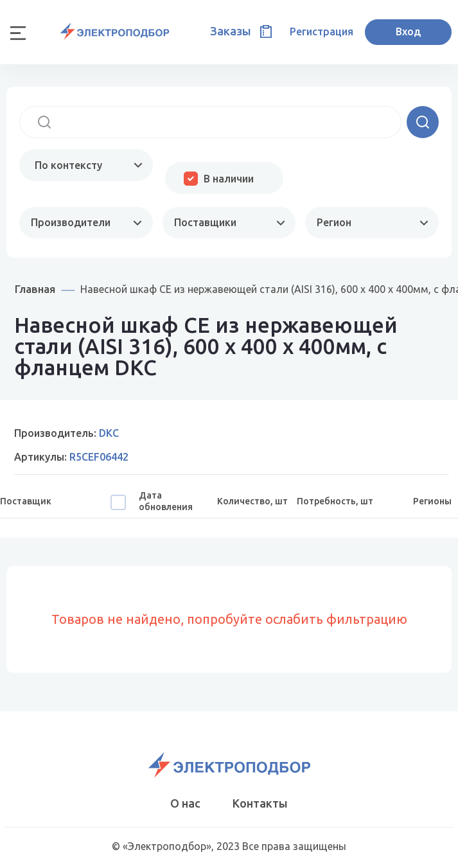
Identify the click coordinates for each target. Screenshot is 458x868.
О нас (185, 803)
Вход (408, 31)
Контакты (260, 803)
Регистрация (321, 31)
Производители (71, 222)
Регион (334, 222)
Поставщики (205, 222)
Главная (35, 289)
